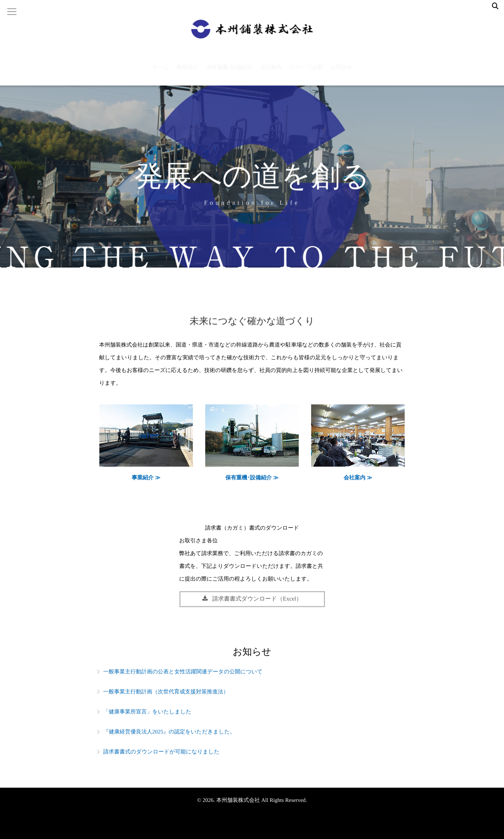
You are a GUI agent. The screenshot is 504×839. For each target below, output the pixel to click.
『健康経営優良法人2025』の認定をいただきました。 (169, 732)
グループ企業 (306, 72)
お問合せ (341, 72)
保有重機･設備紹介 (229, 72)
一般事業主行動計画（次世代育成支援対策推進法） (166, 692)
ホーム (160, 72)
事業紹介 (187, 72)
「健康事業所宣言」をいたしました (147, 712)
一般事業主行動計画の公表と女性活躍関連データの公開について (183, 672)
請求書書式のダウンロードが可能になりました (162, 752)
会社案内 (271, 72)
